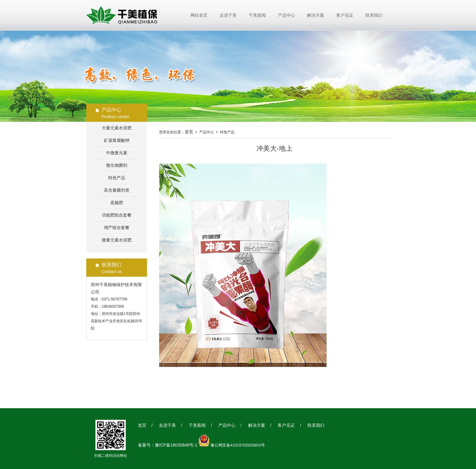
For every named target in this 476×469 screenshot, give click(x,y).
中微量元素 (117, 153)
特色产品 (117, 178)
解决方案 (316, 15)
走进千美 (228, 15)
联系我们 (374, 15)
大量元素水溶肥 (117, 128)
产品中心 (286, 15)
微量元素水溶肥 (117, 240)
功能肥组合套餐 (117, 215)
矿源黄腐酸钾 (117, 140)
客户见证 (345, 15)
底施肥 (117, 203)
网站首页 (199, 15)
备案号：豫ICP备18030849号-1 (168, 445)
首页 (189, 132)
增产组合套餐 (117, 228)
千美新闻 (257, 15)
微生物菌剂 (117, 165)
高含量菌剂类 (117, 190)
